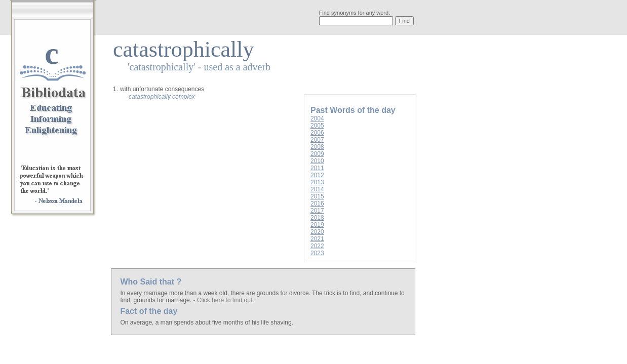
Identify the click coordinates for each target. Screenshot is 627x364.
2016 (317, 204)
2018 (317, 218)
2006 (317, 133)
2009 (317, 154)
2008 (317, 147)
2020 (317, 232)
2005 (317, 126)
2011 (317, 168)
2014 (317, 189)
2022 (317, 246)
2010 (317, 161)
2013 (317, 182)
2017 (317, 211)
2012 (317, 175)
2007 (317, 140)
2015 (317, 196)
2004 (317, 118)
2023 (317, 253)
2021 (317, 239)
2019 (317, 225)
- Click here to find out (223, 300)
